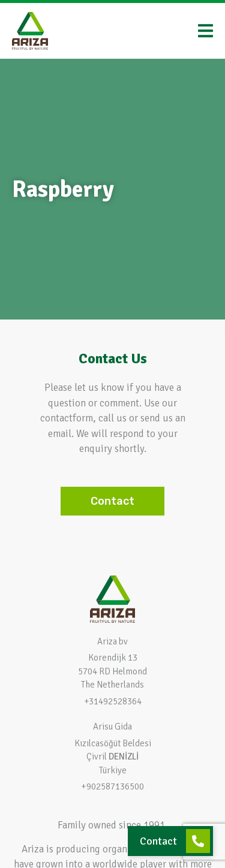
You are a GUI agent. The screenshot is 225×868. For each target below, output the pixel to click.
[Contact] (198, 841)
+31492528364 (113, 701)
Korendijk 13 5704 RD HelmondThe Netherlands (112, 671)
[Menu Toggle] (205, 31)
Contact (158, 841)
